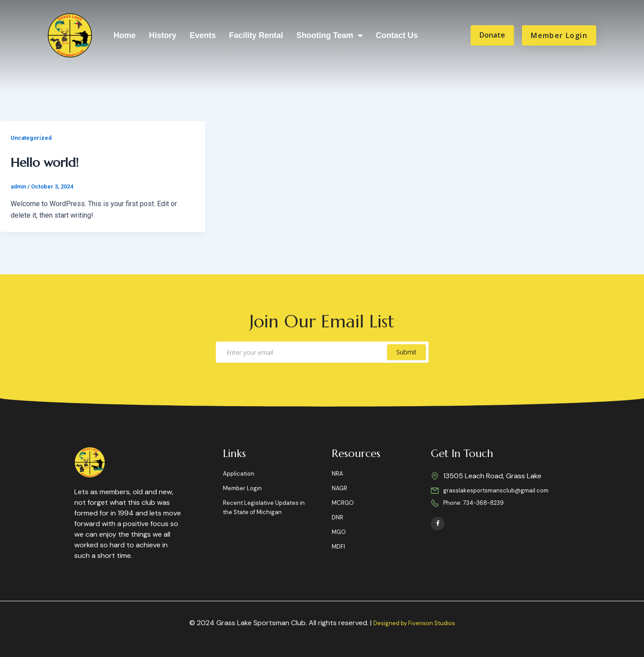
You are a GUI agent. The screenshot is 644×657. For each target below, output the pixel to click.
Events (203, 35)
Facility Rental (256, 35)
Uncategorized (33, 138)
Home (125, 35)
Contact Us (397, 35)
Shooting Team (330, 35)
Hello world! (59, 161)
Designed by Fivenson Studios (414, 623)
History (163, 35)
